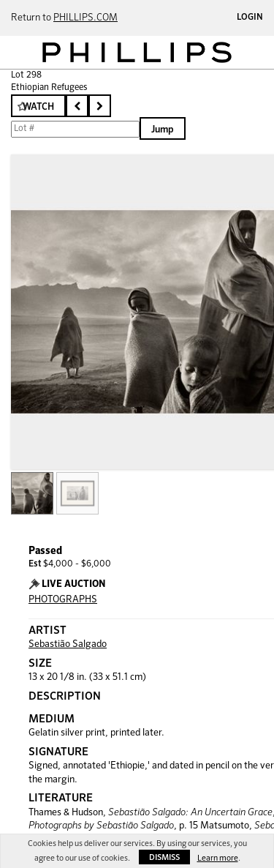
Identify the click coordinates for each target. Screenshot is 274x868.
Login (250, 18)
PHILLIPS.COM (85, 18)
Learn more (218, 858)
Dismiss (164, 857)
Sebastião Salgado (68, 644)
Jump (163, 130)
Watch (38, 107)
